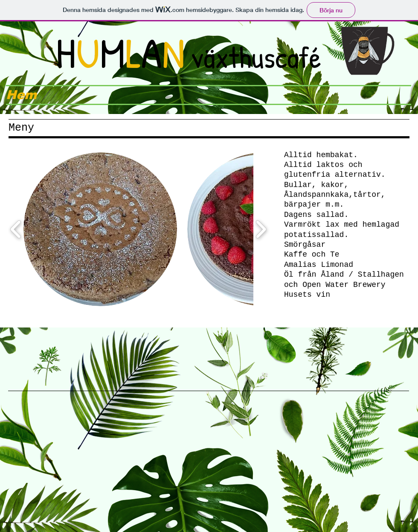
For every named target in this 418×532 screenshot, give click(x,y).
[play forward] (261, 229)
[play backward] (16, 229)
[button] (100, 229)
